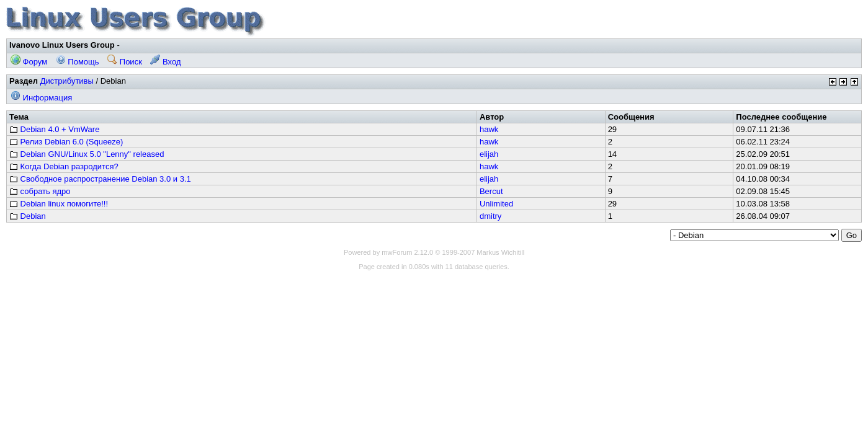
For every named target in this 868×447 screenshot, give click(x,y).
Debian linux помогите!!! (59, 204)
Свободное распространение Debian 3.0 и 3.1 (100, 179)
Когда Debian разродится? (64, 166)
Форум (29, 62)
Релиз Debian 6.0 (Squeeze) (66, 142)
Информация (41, 98)
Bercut (491, 191)
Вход (165, 62)
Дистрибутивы (67, 81)
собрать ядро (40, 191)
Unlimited (496, 204)
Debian (28, 216)
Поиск (125, 62)
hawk (489, 129)
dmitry (490, 216)
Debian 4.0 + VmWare (54, 129)
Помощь (78, 62)
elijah (489, 154)
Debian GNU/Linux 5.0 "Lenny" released (87, 154)
